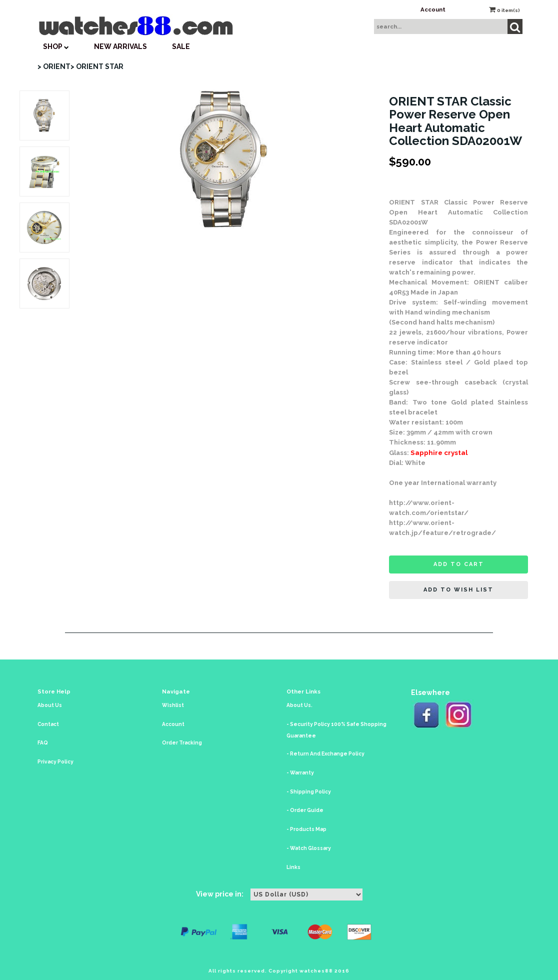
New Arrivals (120, 46)
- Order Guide (305, 810)
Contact (48, 724)
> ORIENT (54, 66)
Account (433, 9)
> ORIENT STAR (97, 66)
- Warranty (300, 773)
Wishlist (173, 705)
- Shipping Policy (309, 792)
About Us (50, 705)
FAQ (43, 743)
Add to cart (459, 564)
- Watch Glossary (309, 848)
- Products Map (306, 829)
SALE (181, 46)
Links (293, 867)
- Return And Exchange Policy (325, 754)
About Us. (299, 705)
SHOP (56, 46)
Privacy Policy (55, 762)
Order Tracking (182, 743)
